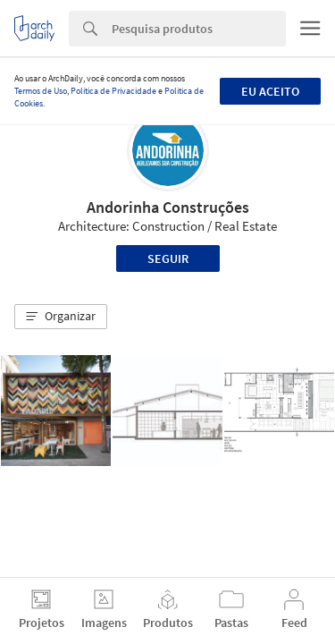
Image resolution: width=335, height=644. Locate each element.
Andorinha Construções (168, 207)
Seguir (168, 258)
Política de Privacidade (113, 91)
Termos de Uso (41, 91)
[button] (61, 317)
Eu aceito (270, 91)
